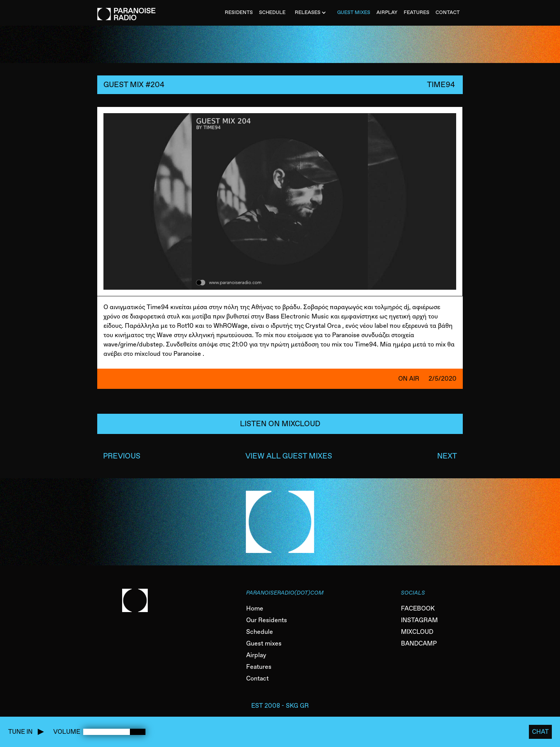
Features (259, 667)
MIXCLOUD (417, 632)
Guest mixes (264, 643)
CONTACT (448, 12)
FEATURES (416, 12)
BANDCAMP (419, 643)
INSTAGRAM (419, 620)
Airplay (256, 655)
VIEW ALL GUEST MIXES (289, 456)
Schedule (260, 632)
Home (255, 608)
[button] (311, 13)
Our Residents (267, 620)
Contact (257, 678)
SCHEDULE (272, 12)
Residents (239, 12)
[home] (126, 10)
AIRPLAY (387, 12)
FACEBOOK (418, 608)
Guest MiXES (354, 12)
